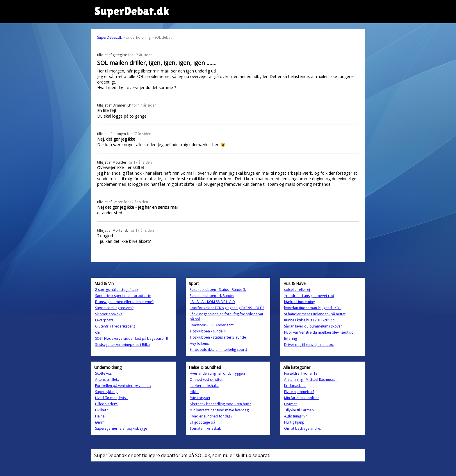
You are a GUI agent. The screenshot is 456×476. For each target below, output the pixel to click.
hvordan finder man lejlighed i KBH (313, 308)
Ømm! (100, 422)
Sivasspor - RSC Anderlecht (212, 325)
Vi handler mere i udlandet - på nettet (315, 314)
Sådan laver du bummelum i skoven (313, 326)
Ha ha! (100, 416)
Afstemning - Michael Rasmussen (311, 379)
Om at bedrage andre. (303, 428)
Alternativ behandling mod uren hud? (220, 404)
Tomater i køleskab (205, 428)
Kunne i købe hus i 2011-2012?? (310, 320)
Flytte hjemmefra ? (299, 392)
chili (98, 332)
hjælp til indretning (300, 302)
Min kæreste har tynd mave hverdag (219, 410)
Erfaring (291, 338)
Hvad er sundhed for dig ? (211, 416)
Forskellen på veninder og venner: (123, 386)
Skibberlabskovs (109, 314)
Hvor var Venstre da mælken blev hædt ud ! (320, 332)
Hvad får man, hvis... (112, 398)
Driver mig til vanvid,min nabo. (309, 345)
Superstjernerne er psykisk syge (121, 428)
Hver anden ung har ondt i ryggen (217, 373)
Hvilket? (101, 410)
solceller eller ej (297, 290)
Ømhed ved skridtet (206, 379)
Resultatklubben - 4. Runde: (212, 296)
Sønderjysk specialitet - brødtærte (123, 296)
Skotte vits (103, 373)
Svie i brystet (200, 398)
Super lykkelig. (107, 392)
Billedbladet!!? (107, 404)
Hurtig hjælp (294, 422)
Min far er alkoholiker (302, 398)
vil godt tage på (202, 422)
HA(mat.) (291, 404)
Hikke (194, 392)
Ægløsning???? (295, 416)
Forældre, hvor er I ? (301, 373)
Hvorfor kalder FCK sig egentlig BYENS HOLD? (227, 308)
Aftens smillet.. (107, 379)
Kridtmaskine (295, 386)
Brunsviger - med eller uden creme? (124, 302)
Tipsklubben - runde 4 (208, 331)
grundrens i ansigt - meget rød (309, 296)
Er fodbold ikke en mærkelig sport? (218, 350)
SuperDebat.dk (109, 37)
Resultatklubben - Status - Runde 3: (218, 290)
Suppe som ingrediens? (114, 308)
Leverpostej (105, 320)
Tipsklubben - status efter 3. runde (218, 337)
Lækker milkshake (204, 386)
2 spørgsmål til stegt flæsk (117, 290)
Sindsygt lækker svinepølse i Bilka (122, 345)
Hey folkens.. (200, 343)
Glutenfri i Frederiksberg (115, 326)
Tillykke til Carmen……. (302, 410)
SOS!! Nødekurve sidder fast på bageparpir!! (131, 338)
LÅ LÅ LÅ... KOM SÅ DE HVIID (212, 302)
